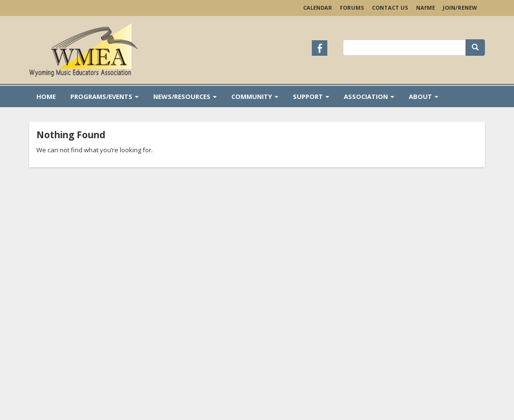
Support (311, 97)
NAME (426, 8)
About (424, 97)
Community (255, 97)
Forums (352, 8)
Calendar (318, 8)
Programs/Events (104, 97)
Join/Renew (460, 8)
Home (46, 97)
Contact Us (390, 8)
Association (369, 97)
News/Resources (185, 97)
